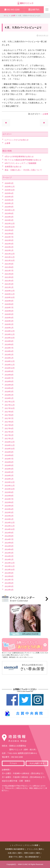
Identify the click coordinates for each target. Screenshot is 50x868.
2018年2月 (9, 395)
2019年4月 (9, 351)
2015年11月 (10, 486)
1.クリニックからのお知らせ (17, 140)
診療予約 (34, 10)
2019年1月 (9, 358)
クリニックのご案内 (35, 849)
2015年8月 (9, 496)
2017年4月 (9, 428)
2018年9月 (9, 371)
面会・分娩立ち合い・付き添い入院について (23, 170)
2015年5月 (9, 506)
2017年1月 (9, 439)
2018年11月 (10, 365)
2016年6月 (9, 462)
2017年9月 (9, 412)
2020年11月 (10, 294)
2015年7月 (9, 499)
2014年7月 (9, 539)
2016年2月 (9, 475)
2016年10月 (10, 449)
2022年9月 (9, 230)
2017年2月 (9, 435)
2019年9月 (9, 341)
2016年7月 (9, 459)
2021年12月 (10, 254)
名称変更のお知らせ (13, 167)
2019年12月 (10, 331)
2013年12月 (10, 563)
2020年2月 (9, 324)
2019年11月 (10, 334)
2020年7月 (9, 308)
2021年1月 (9, 287)
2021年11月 (10, 257)
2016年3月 (9, 472)
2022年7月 (9, 237)
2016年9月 (9, 452)
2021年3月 (9, 284)
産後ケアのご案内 (16, 857)
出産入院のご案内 (15, 853)
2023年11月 (10, 210)
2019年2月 (9, 355)
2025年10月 (10, 190)
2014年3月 (9, 553)
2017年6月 (9, 422)
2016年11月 (10, 445)
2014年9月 (9, 533)
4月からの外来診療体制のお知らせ (19, 156)
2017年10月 (10, 408)
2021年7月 (9, 271)
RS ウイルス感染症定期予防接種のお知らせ (23, 160)
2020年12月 (10, 291)
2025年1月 (9, 203)
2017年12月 (10, 402)
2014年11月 (10, 526)
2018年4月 (9, 388)
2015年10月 (10, 489)
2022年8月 (9, 234)
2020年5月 (9, 314)
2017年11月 (10, 405)
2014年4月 (9, 549)
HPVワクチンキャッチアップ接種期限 (21, 163)
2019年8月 (9, 344)
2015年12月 (10, 482)
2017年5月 (9, 425)
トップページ (17, 845)
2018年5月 (9, 385)
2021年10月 (10, 260)
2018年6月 (9, 381)
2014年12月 (10, 523)
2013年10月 (10, 570)
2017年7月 (9, 418)
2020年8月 (9, 304)
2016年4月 (9, 469)
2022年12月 (10, 224)
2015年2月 (9, 516)
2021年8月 (9, 267)
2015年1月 (9, 519)
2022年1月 (9, 250)
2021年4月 (9, 281)
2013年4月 (9, 590)
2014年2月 (9, 556)
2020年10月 (10, 297)
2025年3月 (9, 197)
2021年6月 (9, 274)
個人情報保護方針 (32, 857)
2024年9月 (9, 207)
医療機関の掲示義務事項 (15, 849)
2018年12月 (10, 361)
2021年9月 (9, 264)
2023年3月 (9, 220)
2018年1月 (9, 398)
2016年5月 (9, 465)
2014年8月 (9, 536)
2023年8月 (9, 213)
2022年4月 (9, 244)
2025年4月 (9, 193)
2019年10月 (10, 338)
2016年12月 (10, 442)
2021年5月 (9, 277)
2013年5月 (9, 586)
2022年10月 (10, 227)
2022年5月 (9, 240)
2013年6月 (9, 583)
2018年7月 (9, 378)
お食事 (13, 16)
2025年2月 (9, 200)
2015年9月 (9, 492)
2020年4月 (9, 318)
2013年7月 (9, 580)
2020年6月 (9, 311)
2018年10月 (10, 368)
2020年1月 (9, 328)
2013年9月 (9, 573)
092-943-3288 (12, 10)
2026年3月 (9, 183)
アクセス (13, 763)
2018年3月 (9, 392)
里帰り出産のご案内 (32, 853)
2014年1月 (9, 559)
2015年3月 (9, 512)
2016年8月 (9, 455)
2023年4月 (9, 217)
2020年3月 (9, 321)
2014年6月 (9, 543)
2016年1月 (9, 479)
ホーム (6, 16)
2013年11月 (10, 566)
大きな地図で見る (37, 763)
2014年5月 (9, 546)
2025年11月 (10, 187)
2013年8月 (9, 576)
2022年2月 (9, 247)
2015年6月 (9, 502)
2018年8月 (9, 375)
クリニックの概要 (31, 845)
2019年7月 (9, 348)
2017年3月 (9, 432)
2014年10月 (10, 529)
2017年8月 (9, 415)
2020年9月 (9, 301)
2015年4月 (9, 509)
